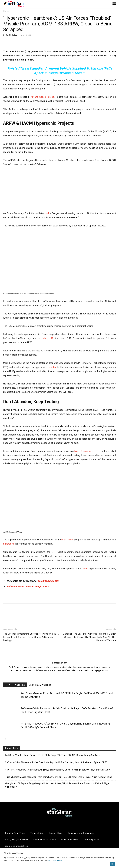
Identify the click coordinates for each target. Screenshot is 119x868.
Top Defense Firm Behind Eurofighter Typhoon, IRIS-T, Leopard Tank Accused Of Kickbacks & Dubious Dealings (31, 637)
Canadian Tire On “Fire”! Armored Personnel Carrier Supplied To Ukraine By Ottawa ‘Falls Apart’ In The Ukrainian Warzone (89, 637)
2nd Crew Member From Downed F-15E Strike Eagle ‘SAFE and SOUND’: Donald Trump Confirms (53, 755)
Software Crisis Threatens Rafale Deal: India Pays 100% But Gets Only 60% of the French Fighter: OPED (56, 762)
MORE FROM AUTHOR (40, 685)
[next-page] (10, 739)
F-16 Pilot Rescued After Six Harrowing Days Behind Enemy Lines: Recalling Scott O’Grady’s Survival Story (57, 770)
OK (112, 864)
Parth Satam (12, 35)
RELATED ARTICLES (15, 685)
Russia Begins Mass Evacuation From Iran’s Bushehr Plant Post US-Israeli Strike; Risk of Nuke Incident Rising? (59, 777)
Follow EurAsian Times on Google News (28, 587)
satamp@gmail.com (48, 581)
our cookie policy (55, 860)
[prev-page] (5, 739)
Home (6, 11)
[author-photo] (60, 657)
